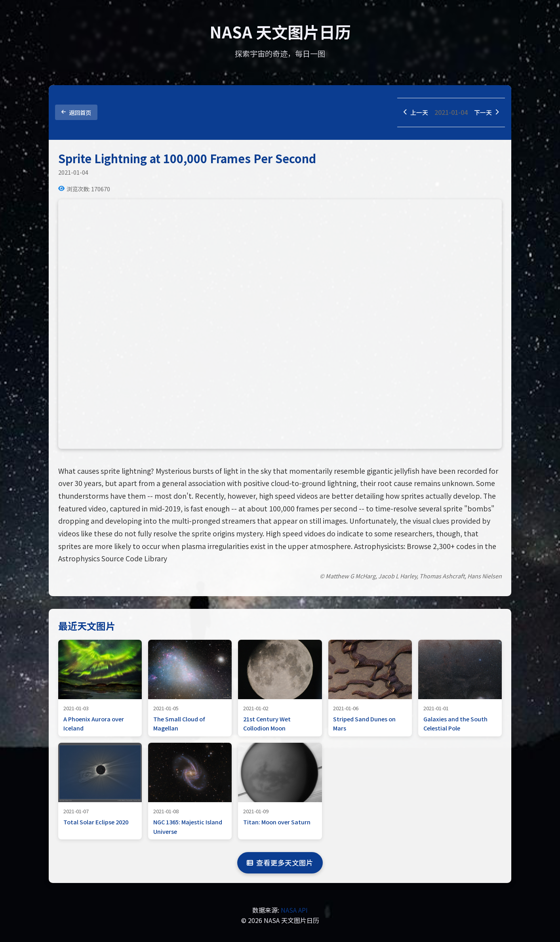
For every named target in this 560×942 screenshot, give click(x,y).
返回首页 (76, 113)
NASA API (294, 911)
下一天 (486, 113)
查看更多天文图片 (280, 863)
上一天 (413, 113)
